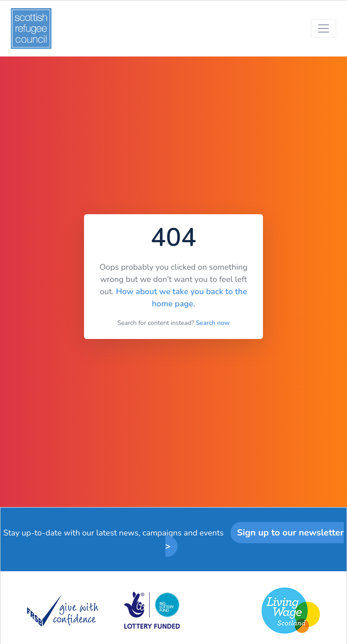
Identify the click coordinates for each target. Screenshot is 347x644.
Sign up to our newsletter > (255, 539)
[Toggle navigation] (324, 28)
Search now (213, 323)
